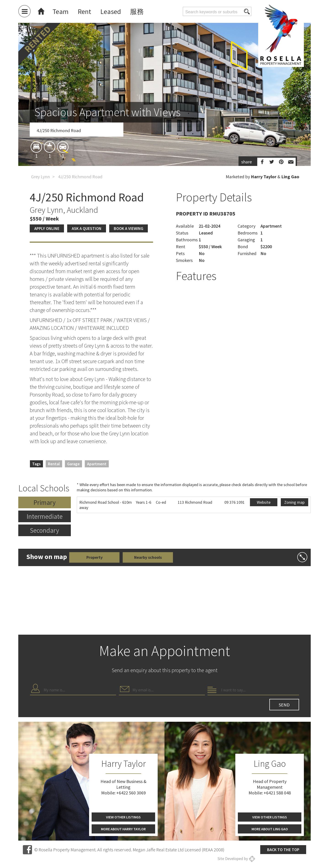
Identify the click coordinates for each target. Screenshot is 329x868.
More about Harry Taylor (123, 829)
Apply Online (47, 228)
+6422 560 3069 (131, 793)
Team (61, 11)
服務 (137, 11)
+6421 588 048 (277, 793)
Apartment (97, 464)
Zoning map (294, 502)
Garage (73, 464)
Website (264, 502)
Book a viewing (129, 228)
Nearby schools (148, 557)
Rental (54, 464)
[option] (164, 120)
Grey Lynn (40, 177)
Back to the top (283, 850)
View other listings (123, 817)
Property (94, 557)
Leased (111, 11)
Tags (36, 464)
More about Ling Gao (270, 829)
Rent (84, 11)
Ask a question (87, 228)
